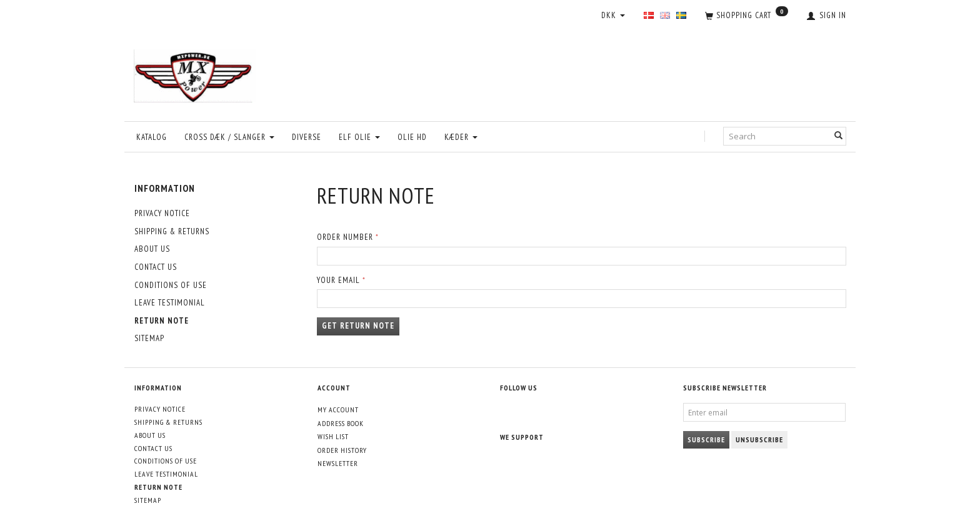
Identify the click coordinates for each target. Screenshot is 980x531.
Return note (162, 321)
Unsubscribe (759, 439)
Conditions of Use (171, 285)
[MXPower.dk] (195, 73)
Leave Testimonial (170, 303)
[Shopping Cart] (747, 16)
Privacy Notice (162, 213)
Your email (338, 280)
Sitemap (149, 338)
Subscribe (706, 439)
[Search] (839, 136)
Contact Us (156, 267)
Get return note (358, 326)
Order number (345, 237)
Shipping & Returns (172, 231)
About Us (152, 249)
